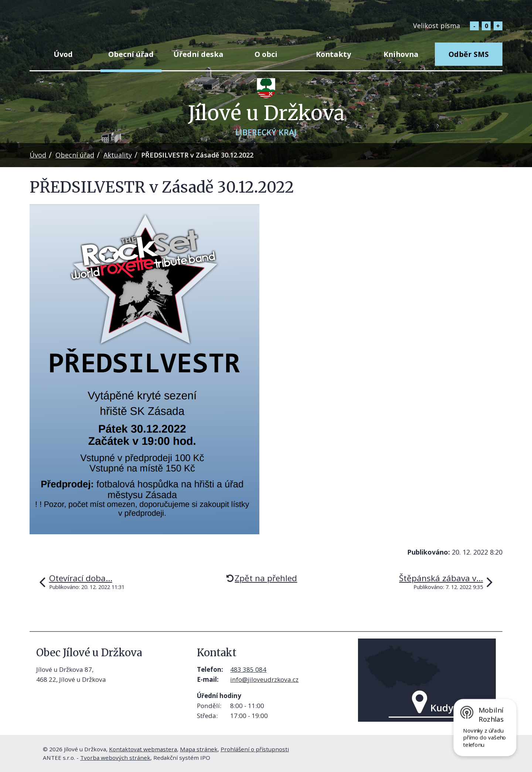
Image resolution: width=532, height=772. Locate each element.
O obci (266, 54)
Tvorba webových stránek (115, 758)
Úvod (63, 54)
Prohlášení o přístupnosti (255, 749)
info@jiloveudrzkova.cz (264, 679)
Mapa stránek (199, 749)
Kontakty (333, 54)
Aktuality (118, 155)
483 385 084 (248, 669)
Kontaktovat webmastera (143, 749)
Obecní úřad (131, 54)
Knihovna (401, 54)
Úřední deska (198, 54)
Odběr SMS (469, 54)
